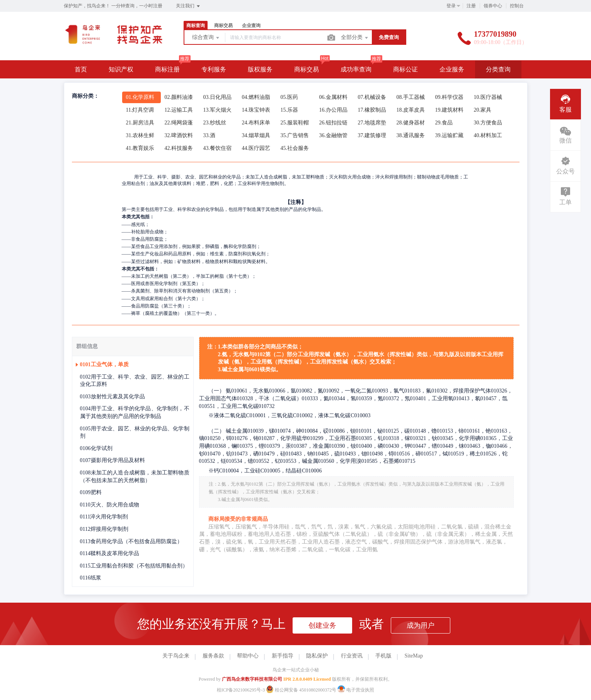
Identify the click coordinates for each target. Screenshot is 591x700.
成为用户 (421, 625)
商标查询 (196, 25)
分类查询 (498, 69)
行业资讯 (352, 656)
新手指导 (283, 656)
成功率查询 (356, 69)
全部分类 (355, 38)
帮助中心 (248, 656)
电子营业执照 (356, 690)
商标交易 (223, 25)
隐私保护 (317, 656)
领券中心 (493, 6)
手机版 (383, 656)
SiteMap (414, 656)
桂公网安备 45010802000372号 (302, 690)
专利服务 (214, 69)
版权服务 (260, 69)
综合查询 (206, 38)
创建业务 (322, 625)
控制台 (517, 6)
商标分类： (85, 96)
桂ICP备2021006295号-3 (241, 690)
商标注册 (167, 69)
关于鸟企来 (176, 656)
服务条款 (213, 656)
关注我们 (188, 6)
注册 (471, 6)
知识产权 (121, 69)
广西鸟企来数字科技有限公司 (252, 679)
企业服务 (452, 69)
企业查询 (251, 25)
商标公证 (405, 69)
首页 (81, 69)
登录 (451, 6)
